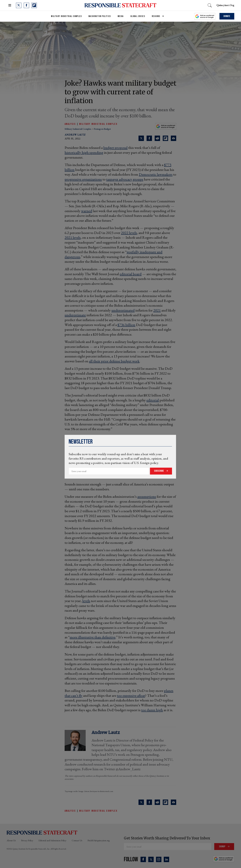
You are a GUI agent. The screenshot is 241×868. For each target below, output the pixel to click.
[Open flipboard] (34, 5)
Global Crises (138, 16)
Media (121, 16)
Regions (156, 16)
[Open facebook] (26, 5)
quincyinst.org (225, 5)
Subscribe (159, 471)
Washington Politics (100, 16)
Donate (227, 16)
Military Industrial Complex (66, 16)
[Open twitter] (19, 5)
